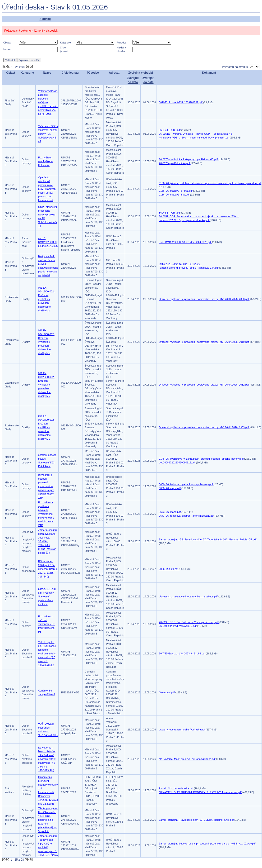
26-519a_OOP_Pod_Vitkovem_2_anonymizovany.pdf (189, 622)
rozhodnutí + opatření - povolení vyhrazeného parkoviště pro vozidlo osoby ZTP (46, 486)
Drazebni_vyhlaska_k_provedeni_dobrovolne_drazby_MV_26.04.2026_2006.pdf (204, 299)
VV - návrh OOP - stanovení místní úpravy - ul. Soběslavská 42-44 (48, 134)
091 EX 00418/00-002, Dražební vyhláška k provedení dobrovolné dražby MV (46, 299)
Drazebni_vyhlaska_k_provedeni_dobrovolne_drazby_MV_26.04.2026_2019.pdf (204, 342)
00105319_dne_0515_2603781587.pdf (181, 102)
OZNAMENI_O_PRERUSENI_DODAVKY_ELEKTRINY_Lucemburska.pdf (201, 792)
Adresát (114, 73)
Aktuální (45, 19)
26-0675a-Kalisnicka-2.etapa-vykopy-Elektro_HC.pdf (189, 159)
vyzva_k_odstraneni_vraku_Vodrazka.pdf (182, 730)
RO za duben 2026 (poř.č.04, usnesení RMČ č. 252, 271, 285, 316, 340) (48, 569)
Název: (7, 49)
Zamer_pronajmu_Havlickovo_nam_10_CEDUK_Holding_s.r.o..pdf (197, 820)
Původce (93, 73)
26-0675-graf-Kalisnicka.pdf (175, 163)
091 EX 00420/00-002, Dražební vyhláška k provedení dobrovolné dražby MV (46, 385)
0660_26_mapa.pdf (170, 488)
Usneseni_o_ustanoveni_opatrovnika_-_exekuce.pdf (189, 596)
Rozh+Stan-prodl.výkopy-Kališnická (46, 161)
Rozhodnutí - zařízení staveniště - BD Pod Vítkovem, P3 (47, 624)
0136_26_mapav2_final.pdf (175, 195)
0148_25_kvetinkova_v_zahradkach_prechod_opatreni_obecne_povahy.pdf (202, 459)
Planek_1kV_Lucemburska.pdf (176, 788)
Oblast (11, 73)
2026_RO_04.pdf (169, 569)
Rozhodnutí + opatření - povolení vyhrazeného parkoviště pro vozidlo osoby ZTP (46, 514)
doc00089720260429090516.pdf (177, 463)
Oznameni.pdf (167, 692)
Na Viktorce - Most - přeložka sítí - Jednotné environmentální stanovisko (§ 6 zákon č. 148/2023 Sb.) (47, 759)
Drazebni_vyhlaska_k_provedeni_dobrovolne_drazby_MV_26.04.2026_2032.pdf (204, 385)
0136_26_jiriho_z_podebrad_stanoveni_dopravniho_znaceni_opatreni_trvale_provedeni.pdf (210, 183)
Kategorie (27, 73)
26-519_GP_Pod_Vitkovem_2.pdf (178, 626)
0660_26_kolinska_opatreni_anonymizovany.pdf (186, 484)
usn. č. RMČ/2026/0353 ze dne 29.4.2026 (48, 242)
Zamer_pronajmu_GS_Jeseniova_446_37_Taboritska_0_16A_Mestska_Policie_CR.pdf (208, 539)
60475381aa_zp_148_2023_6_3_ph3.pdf (182, 653)
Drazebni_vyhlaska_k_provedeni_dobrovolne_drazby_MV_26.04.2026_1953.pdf (204, 427)
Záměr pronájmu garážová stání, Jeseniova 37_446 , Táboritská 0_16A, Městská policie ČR (47, 541)
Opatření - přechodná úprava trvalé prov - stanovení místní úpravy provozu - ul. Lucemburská (47, 189)
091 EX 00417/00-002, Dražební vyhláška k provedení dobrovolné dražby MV (46, 427)
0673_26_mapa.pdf (170, 512)
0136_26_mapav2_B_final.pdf (176, 191)
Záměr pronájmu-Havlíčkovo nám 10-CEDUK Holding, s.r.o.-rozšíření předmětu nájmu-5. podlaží (48, 820)
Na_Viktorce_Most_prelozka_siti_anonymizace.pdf (187, 759)
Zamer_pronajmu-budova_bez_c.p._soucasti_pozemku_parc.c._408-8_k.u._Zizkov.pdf (207, 844)
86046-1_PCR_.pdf (170, 130)
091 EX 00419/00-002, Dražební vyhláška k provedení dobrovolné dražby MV (46, 342)
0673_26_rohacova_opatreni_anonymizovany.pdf (187, 516)
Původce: (122, 43)
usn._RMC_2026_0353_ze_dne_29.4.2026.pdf (186, 242)
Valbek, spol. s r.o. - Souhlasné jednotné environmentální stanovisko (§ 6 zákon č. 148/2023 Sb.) (47, 653)
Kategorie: (66, 43)
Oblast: (7, 43)
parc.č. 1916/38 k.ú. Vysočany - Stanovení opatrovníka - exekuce (47, 596)
